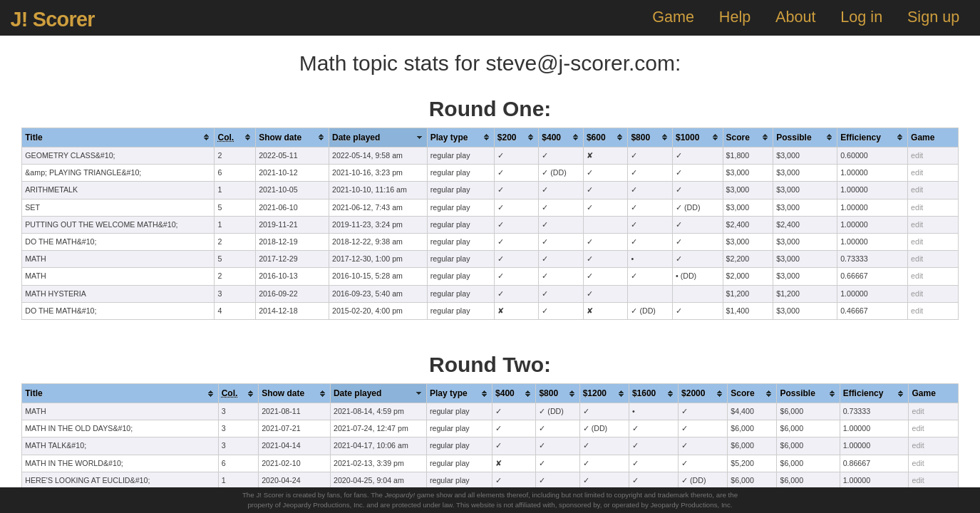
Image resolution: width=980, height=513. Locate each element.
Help (735, 17)
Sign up (933, 17)
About (795, 17)
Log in (861, 17)
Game (673, 17)
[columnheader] (118, 137)
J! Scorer (52, 19)
